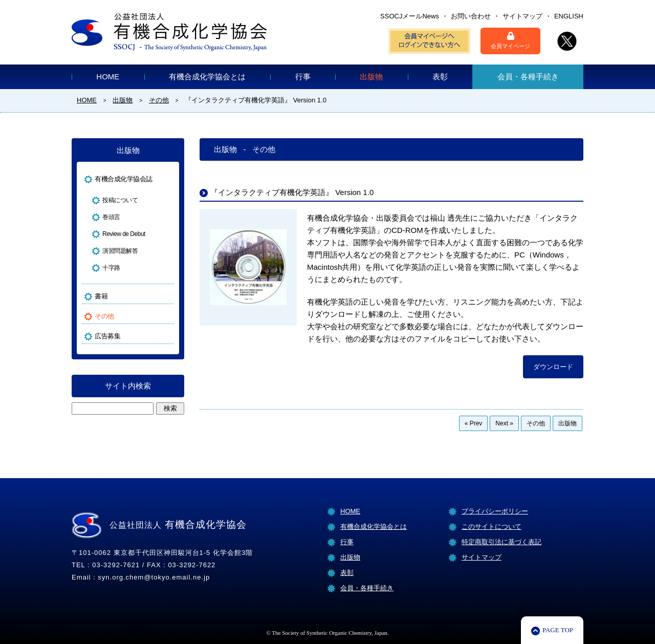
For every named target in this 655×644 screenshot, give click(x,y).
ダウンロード (553, 367)
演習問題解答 (120, 251)
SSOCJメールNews (410, 16)
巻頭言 (111, 217)
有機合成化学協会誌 (124, 179)
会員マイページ (510, 40)
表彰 (440, 77)
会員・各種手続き (528, 77)
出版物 (371, 77)
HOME (108, 77)
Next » (504, 423)
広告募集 (107, 336)
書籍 (101, 296)
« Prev (474, 423)
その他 (536, 423)
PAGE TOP (558, 630)
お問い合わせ (471, 16)
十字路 (111, 268)
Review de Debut (124, 234)
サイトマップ (522, 16)
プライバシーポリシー (495, 511)
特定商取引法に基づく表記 (501, 542)
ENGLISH (569, 16)
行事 (303, 77)
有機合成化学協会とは (207, 77)
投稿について (120, 200)
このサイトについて (492, 527)
